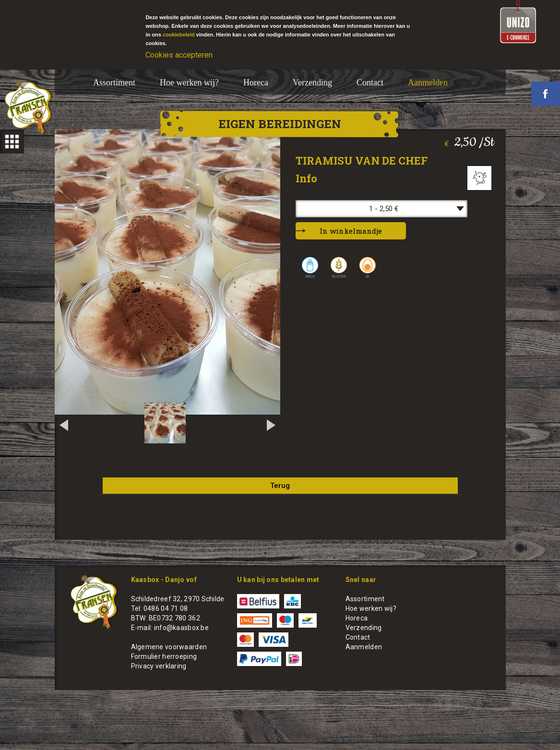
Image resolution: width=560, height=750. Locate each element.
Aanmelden (428, 83)
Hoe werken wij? (189, 83)
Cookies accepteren (179, 55)
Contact (370, 83)
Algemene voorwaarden (169, 647)
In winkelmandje (351, 231)
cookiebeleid (179, 35)
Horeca (256, 83)
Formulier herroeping (164, 656)
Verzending (312, 83)
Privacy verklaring (159, 666)
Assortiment (114, 83)
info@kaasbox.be (181, 628)
